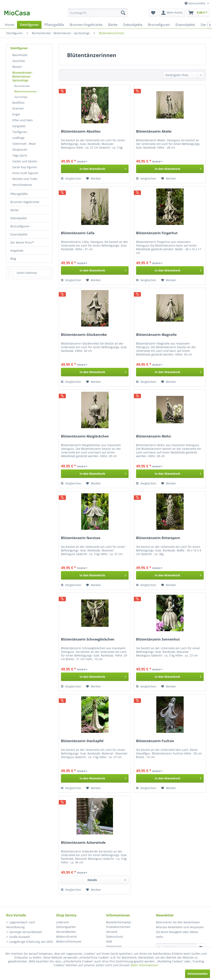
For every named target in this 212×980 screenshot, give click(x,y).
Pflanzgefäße (19, 194)
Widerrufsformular (69, 941)
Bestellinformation (119, 922)
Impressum (114, 946)
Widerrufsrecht (66, 937)
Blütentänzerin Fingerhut (157, 233)
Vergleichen (71, 178)
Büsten (17, 67)
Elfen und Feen (23, 120)
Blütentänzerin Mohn (154, 436)
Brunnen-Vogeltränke (25, 202)
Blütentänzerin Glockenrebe (84, 335)
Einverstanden (198, 974)
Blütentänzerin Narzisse (81, 538)
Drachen (18, 108)
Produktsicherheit (118, 927)
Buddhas (18, 103)
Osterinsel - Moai (24, 144)
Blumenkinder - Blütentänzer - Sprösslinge (23, 76)
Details (107, 879)
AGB (109, 941)
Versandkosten (66, 932)
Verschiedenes (22, 185)
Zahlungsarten (66, 927)
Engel (16, 114)
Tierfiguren (20, 132)
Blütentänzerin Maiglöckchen (85, 436)
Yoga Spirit (20, 155)
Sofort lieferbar (27, 273)
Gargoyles (19, 126)
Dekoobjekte (19, 218)
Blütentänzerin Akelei (154, 131)
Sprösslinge (21, 97)
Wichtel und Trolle (25, 179)
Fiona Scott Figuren (25, 173)
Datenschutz (115, 937)
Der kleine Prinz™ (22, 242)
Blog (13, 259)
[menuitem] (98, 13)
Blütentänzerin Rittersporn (158, 538)
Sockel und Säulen (25, 161)
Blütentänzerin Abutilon (81, 131)
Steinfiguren (19, 48)
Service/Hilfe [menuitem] (195, 3)
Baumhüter (20, 55)
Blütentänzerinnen (26, 91)
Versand (112, 932)
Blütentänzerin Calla (78, 233)
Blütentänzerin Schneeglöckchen (88, 639)
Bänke (14, 210)
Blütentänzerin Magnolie (156, 335)
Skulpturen (20, 150)
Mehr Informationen (145, 965)
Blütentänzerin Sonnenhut (158, 639)
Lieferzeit (62, 922)
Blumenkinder (22, 86)
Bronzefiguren (20, 226)
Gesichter (19, 61)
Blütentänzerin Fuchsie (155, 741)
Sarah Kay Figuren (25, 167)
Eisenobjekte (19, 234)
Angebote (17, 251)
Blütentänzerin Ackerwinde (83, 843)
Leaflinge (18, 138)
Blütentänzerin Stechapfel (82, 741)
